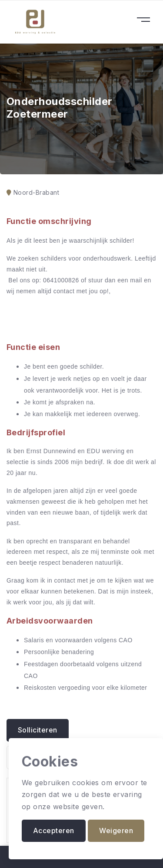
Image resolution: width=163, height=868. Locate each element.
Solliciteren (38, 730)
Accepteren (54, 831)
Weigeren (116, 831)
